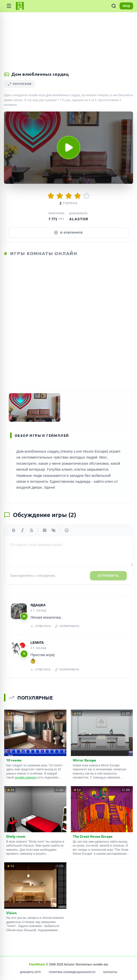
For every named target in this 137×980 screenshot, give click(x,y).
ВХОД (126, 6)
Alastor (79, 219)
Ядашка (38, 605)
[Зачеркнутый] (31, 530)
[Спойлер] (54, 530)
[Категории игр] (9, 6)
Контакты (110, 972)
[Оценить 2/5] (60, 196)
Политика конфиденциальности (72, 972)
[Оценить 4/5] (78, 196)
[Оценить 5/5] (86, 196)
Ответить (41, 626)
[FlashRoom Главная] (20, 6)
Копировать (67, 626)
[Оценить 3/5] (69, 196)
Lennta (37, 643)
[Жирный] (14, 530)
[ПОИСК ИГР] (114, 6)
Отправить (108, 576)
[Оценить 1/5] (51, 196)
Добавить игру (30, 972)
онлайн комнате (26, 777)
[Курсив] (23, 530)
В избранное (69, 233)
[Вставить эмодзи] (67, 530)
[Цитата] (45, 530)
